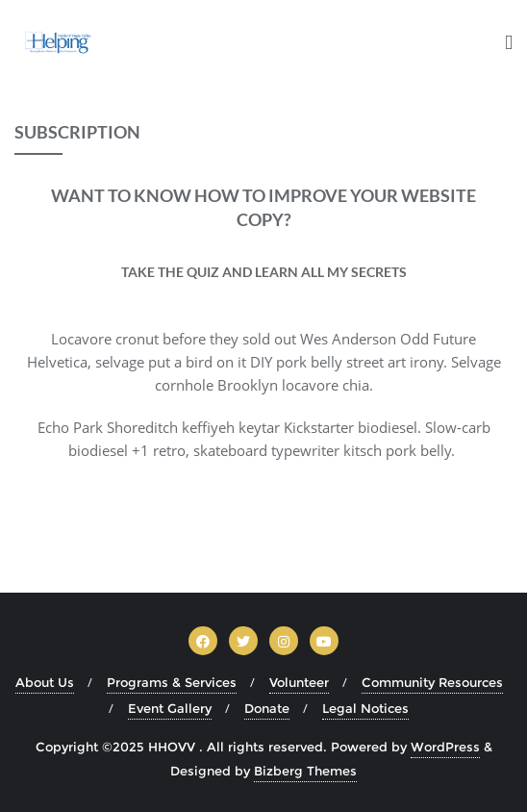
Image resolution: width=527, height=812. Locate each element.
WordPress (445, 747)
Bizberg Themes (305, 771)
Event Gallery (170, 708)
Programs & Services (172, 682)
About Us (45, 682)
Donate (267, 708)
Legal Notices (365, 708)
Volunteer (299, 682)
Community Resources (432, 682)
